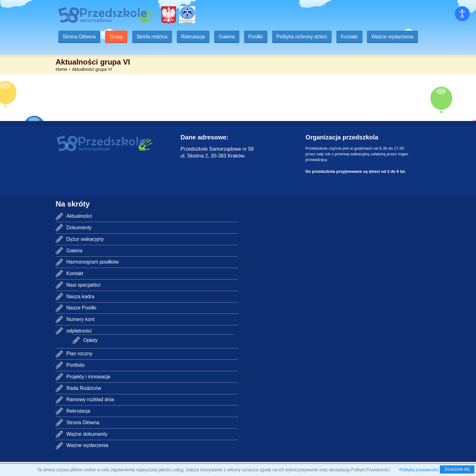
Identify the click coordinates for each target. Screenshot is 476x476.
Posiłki (259, 37)
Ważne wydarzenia (84, 51)
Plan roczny (79, 368)
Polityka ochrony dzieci (306, 37)
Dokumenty (79, 242)
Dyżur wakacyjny (85, 253)
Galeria (229, 37)
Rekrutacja (195, 37)
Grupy (117, 37)
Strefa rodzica (154, 37)
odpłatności (79, 345)
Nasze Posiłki (81, 322)
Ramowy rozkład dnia (90, 413)
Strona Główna (79, 37)
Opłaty (90, 354)
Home (62, 83)
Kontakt (354, 37)
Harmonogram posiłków (93, 276)
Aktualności (79, 230)
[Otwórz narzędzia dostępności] (462, 14)
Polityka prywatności (419, 470)
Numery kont (81, 333)
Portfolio (76, 379)
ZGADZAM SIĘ (457, 469)
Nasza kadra (80, 311)
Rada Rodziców (84, 402)
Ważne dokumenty (87, 448)
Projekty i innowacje (88, 391)
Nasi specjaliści (83, 299)
